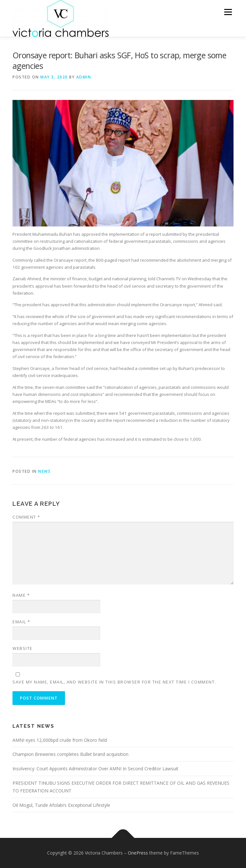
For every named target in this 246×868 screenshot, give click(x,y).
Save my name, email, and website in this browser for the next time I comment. (114, 682)
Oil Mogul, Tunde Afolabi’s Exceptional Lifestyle (61, 805)
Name (21, 595)
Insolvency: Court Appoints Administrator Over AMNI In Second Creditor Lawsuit (95, 769)
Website (23, 648)
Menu (228, 12)
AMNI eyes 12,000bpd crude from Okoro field (60, 740)
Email (21, 622)
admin (84, 77)
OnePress (138, 853)
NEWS (44, 471)
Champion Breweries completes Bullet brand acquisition (70, 754)
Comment (26, 517)
